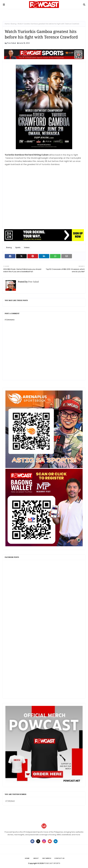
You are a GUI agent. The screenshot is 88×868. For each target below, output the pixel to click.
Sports (18, 247)
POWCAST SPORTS (52, 863)
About (36, 858)
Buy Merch (47, 858)
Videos (27, 247)
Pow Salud (12, 43)
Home (7, 24)
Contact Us (59, 858)
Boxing (14, 24)
